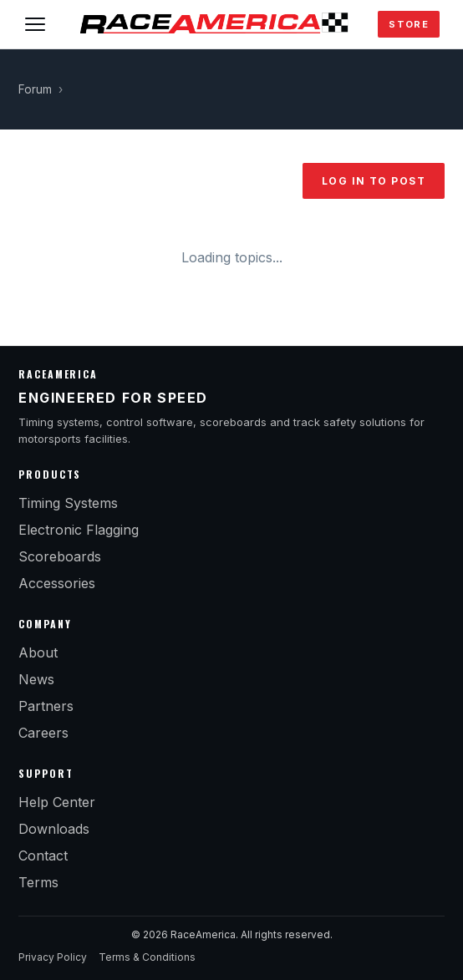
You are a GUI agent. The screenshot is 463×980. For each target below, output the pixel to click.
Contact (43, 856)
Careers (43, 733)
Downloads (54, 829)
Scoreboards (60, 556)
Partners (46, 706)
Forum (35, 89)
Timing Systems (68, 503)
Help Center (57, 802)
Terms (38, 882)
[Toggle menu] (35, 24)
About (38, 652)
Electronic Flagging (79, 530)
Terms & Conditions (147, 957)
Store (409, 24)
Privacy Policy (53, 957)
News (36, 679)
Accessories (57, 583)
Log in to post (374, 181)
